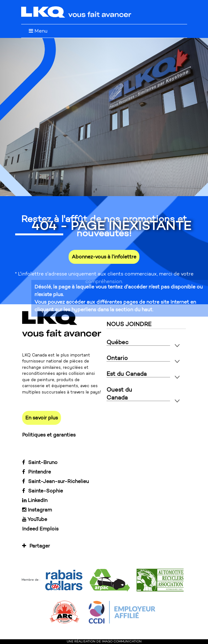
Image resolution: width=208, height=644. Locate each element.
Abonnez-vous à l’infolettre (104, 257)
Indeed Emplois (40, 529)
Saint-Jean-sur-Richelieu (55, 481)
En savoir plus (42, 418)
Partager (36, 546)
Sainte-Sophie (43, 491)
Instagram (37, 510)
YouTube (35, 519)
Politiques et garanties (49, 435)
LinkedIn (35, 500)
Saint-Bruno (40, 462)
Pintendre (37, 472)
